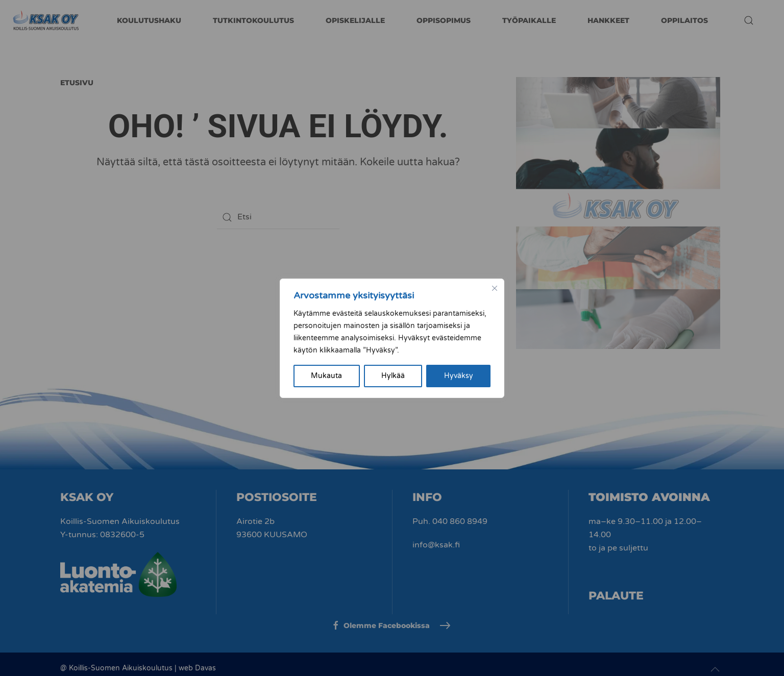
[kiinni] (495, 288)
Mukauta (326, 376)
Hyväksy (459, 376)
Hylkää (393, 376)
